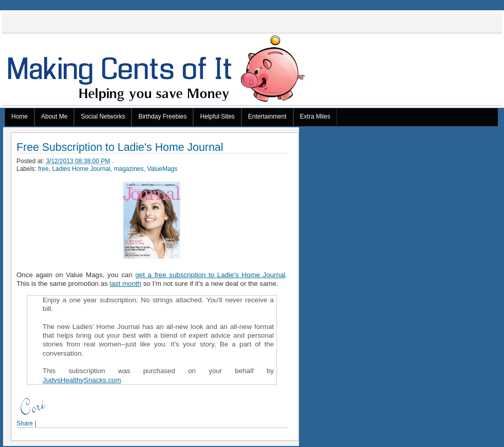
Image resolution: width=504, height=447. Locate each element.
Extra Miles (315, 116)
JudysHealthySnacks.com (82, 380)
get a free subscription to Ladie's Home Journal (210, 275)
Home (20, 116)
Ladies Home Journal (81, 169)
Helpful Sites (217, 116)
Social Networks (103, 116)
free (43, 169)
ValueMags (162, 169)
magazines (128, 169)
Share (25, 423)
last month (126, 284)
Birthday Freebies (162, 116)
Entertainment (267, 116)
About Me (54, 116)
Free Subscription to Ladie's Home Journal (120, 148)
